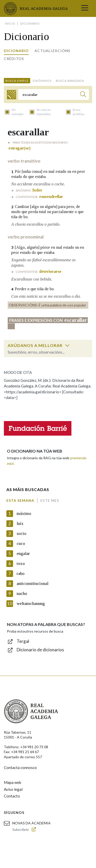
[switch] (67, 345)
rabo (21, 573)
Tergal (23, 641)
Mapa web (13, 782)
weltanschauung (31, 603)
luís (20, 523)
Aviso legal (13, 789)
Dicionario (16, 51)
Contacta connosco (20, 767)
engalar (23, 553)
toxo (21, 563)
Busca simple (17, 81)
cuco (21, 543)
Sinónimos (42, 81)
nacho (22, 593)
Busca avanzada (70, 81)
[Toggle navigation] (85, 8)
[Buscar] (83, 95)
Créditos (14, 59)
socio (22, 533)
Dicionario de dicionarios (40, 650)
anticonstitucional (33, 583)
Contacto (12, 796)
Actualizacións (52, 51)
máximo (24, 513)
